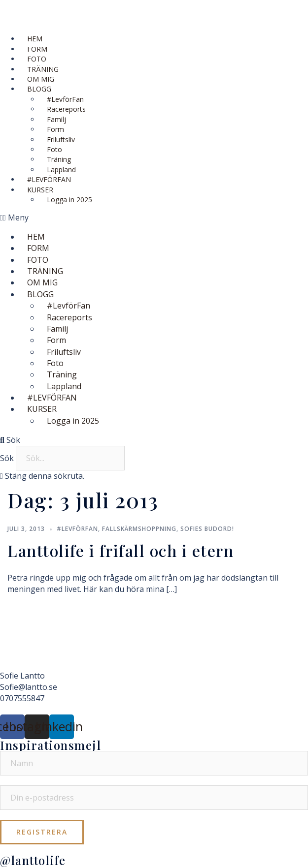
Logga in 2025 (69, 200)
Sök (7, 458)
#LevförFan (77, 529)
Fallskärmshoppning (139, 529)
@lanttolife (33, 860)
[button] (154, 218)
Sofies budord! (207, 529)
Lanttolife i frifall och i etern (120, 550)
